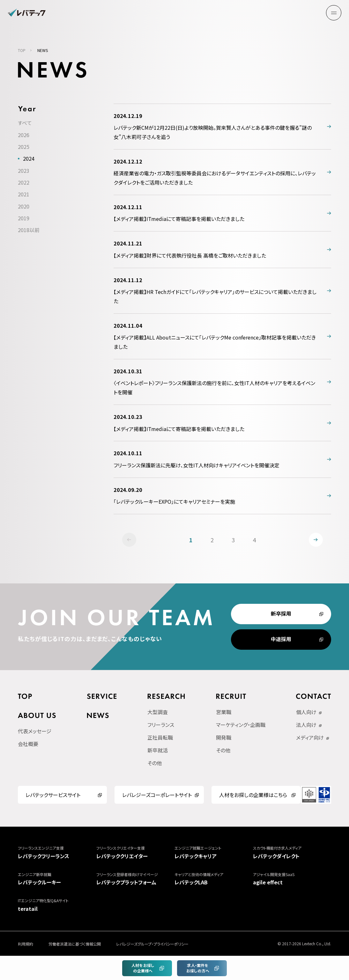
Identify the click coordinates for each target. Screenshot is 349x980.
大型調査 (158, 713)
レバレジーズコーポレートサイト (157, 796)
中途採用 (281, 640)
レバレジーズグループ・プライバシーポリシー (152, 945)
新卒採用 (281, 615)
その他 (155, 764)
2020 (24, 206)
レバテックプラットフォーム (136, 879)
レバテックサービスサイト (53, 796)
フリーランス (161, 726)
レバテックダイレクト (292, 853)
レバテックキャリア (214, 853)
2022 (24, 183)
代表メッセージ (35, 732)
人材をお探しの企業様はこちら (253, 796)
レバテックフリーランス (57, 853)
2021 (24, 194)
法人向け (306, 726)
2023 (24, 171)
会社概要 (28, 744)
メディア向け (310, 738)
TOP (22, 51)
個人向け (306, 713)
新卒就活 (158, 751)
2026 (24, 136)
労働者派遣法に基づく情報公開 (75, 945)
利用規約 (26, 945)
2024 (29, 159)
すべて (25, 124)
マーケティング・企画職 (241, 726)
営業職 (224, 713)
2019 (24, 218)
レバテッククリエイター (136, 853)
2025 (24, 148)
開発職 (224, 738)
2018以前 (29, 230)
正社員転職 (160, 738)
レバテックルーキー (57, 879)
